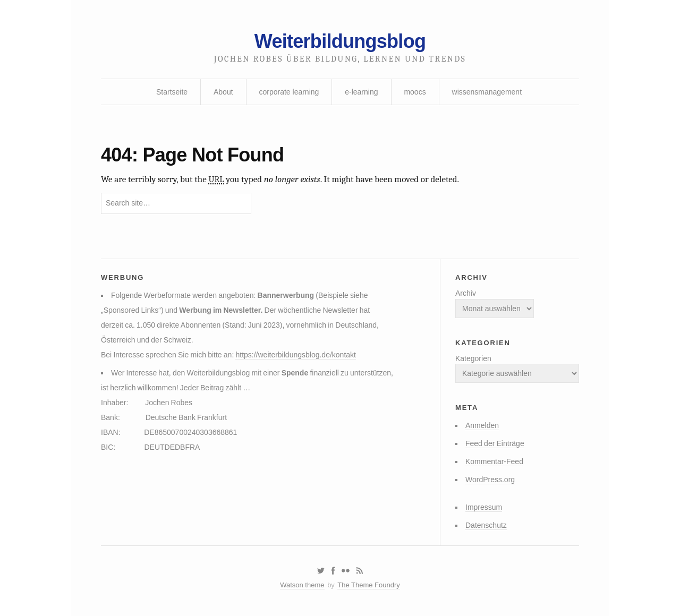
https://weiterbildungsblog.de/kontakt (295, 355)
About (223, 92)
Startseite (172, 92)
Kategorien (473, 358)
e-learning (361, 92)
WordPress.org (490, 480)
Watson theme (302, 585)
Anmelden (482, 425)
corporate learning (289, 92)
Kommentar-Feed (494, 461)
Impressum (484, 507)
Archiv (466, 293)
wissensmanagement (487, 92)
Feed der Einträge (495, 443)
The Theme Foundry (369, 585)
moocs (415, 92)
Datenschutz (486, 525)
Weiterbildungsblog (340, 41)
